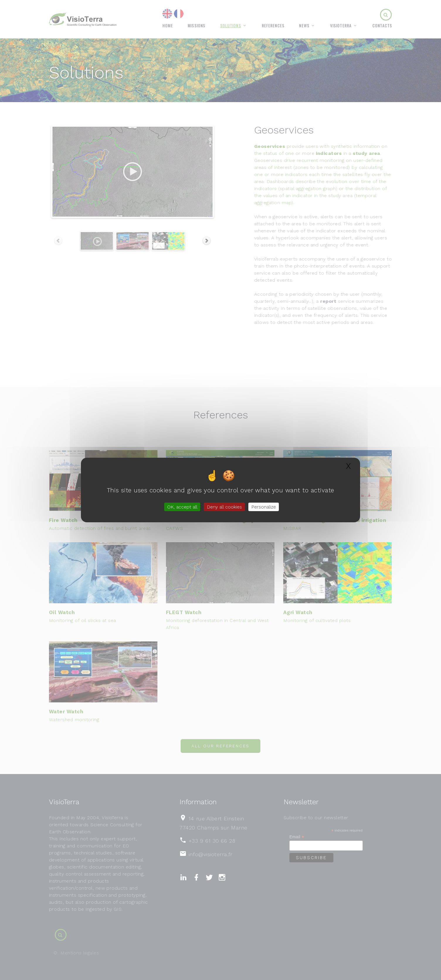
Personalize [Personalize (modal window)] (264, 507)
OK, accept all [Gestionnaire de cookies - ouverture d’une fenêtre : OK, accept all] (182, 507)
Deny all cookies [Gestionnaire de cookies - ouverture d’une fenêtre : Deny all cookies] (224, 507)
